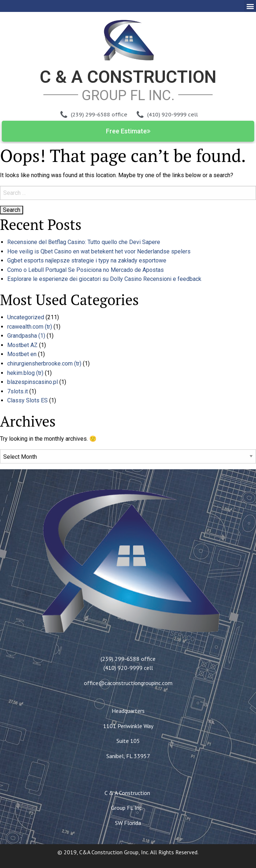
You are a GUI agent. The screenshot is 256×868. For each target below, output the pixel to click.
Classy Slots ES (27, 400)
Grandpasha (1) (26, 336)
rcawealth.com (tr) (30, 327)
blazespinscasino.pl (33, 382)
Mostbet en (22, 354)
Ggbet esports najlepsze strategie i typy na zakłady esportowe (87, 260)
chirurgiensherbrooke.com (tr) (44, 364)
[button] (250, 6)
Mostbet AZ (22, 345)
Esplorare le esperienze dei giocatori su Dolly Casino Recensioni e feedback (104, 279)
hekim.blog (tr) (25, 373)
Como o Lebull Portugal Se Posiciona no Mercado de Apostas (86, 270)
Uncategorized (26, 317)
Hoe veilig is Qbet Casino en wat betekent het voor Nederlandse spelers (99, 251)
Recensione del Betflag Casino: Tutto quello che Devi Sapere (84, 242)
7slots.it (18, 391)
